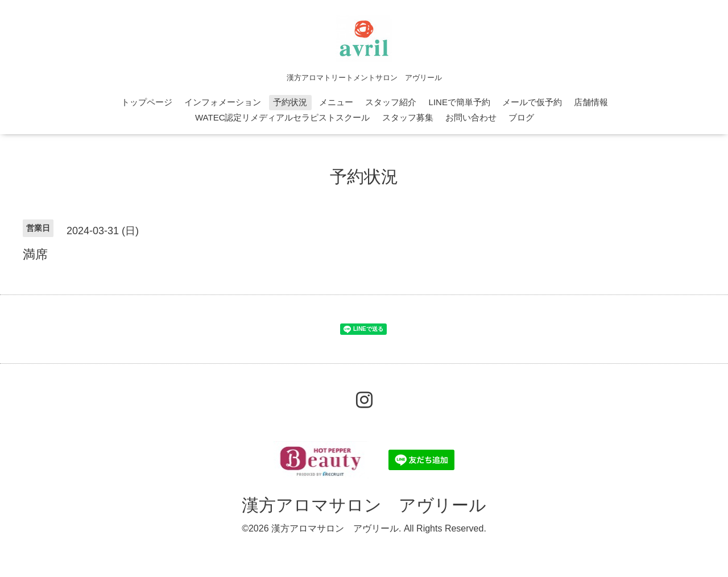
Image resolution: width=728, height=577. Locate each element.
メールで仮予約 (532, 102)
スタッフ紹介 (391, 102)
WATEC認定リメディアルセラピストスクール (283, 117)
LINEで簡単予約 (460, 102)
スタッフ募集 (408, 117)
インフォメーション (223, 102)
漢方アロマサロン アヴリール (364, 505)
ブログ (521, 117)
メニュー (336, 102)
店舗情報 (591, 102)
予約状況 (290, 102)
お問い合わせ (471, 117)
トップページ (147, 102)
